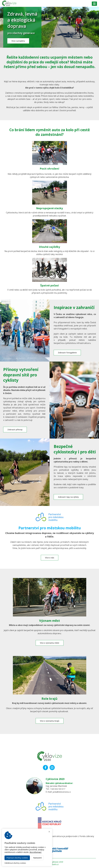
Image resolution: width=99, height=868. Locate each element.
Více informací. (36, 852)
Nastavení (37, 858)
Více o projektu (19, 42)
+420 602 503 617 (58, 789)
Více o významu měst (50, 645)
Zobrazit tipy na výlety (69, 499)
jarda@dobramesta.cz (63, 792)
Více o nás (49, 560)
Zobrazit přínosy (16, 431)
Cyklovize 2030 (57, 862)
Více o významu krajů (49, 724)
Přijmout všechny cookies (17, 858)
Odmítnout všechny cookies (15, 863)
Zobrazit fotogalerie (68, 354)
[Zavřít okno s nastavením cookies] (49, 832)
